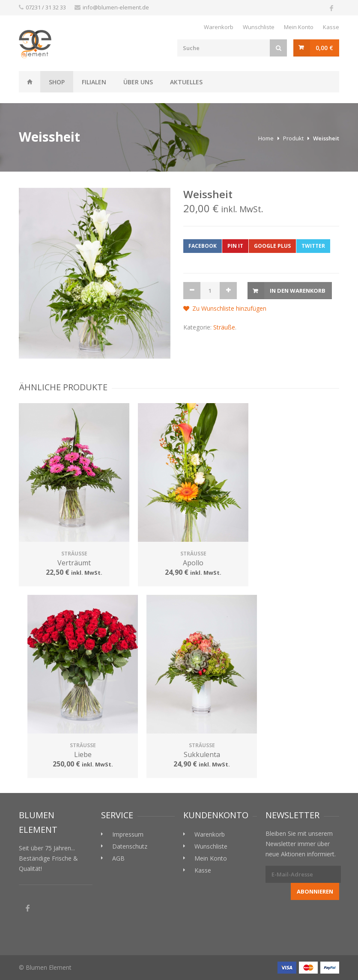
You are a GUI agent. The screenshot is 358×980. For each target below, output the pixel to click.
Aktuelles (186, 82)
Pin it (235, 246)
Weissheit (30, 82)
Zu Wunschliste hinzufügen (229, 308)
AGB (118, 858)
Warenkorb (219, 27)
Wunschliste (259, 27)
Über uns (138, 82)
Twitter (313, 246)
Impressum (128, 834)
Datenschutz (130, 846)
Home (266, 138)
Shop (57, 82)
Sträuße (224, 327)
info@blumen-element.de (116, 7)
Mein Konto (299, 27)
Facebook (203, 246)
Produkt (293, 138)
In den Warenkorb (298, 291)
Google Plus (272, 246)
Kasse (331, 27)
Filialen (94, 82)
